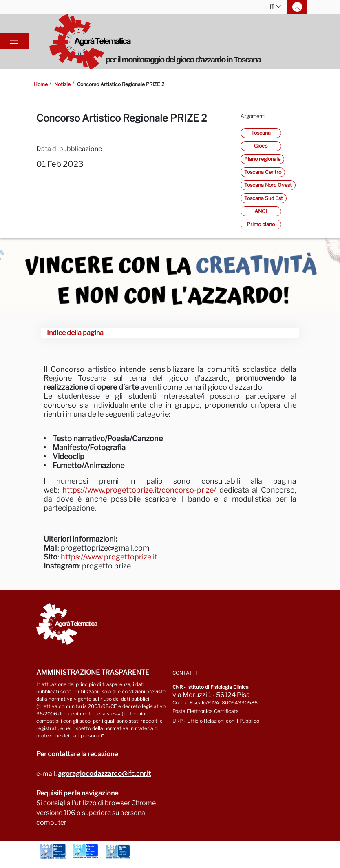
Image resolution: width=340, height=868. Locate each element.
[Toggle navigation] (14, 41)
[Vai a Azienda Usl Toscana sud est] (118, 851)
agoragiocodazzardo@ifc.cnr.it (104, 774)
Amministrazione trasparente (93, 672)
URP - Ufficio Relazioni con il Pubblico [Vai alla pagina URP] (216, 721)
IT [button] (275, 7)
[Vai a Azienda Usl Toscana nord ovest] (53, 851)
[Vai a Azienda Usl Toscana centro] (85, 851)
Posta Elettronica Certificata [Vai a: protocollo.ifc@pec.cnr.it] (206, 711)
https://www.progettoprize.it (109, 557)
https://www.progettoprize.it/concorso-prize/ (141, 490)
